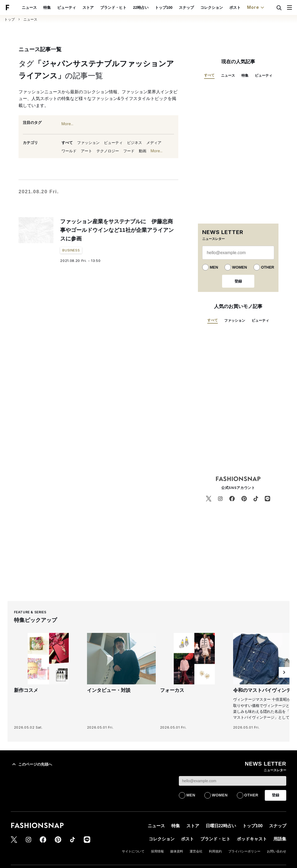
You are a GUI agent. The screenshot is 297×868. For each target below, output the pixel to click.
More (256, 8)
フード (129, 151)
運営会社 (196, 851)
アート (86, 151)
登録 (238, 281)
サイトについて (133, 851)
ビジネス (135, 143)
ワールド (69, 151)
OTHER (268, 267)
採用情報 (157, 851)
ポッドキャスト (252, 839)
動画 (143, 151)
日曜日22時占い (221, 826)
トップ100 (164, 8)
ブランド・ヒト (113, 8)
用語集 (280, 839)
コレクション (212, 8)
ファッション (88, 143)
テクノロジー (108, 151)
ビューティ (67, 8)
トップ (10, 19)
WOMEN (239, 267)
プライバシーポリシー (244, 851)
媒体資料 (177, 851)
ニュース (29, 8)
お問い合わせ (277, 851)
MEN (214, 267)
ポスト (235, 8)
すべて (67, 143)
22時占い (141, 8)
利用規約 (215, 851)
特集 (47, 8)
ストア (88, 8)
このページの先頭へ (31, 764)
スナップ (186, 8)
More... (67, 124)
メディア (154, 143)
